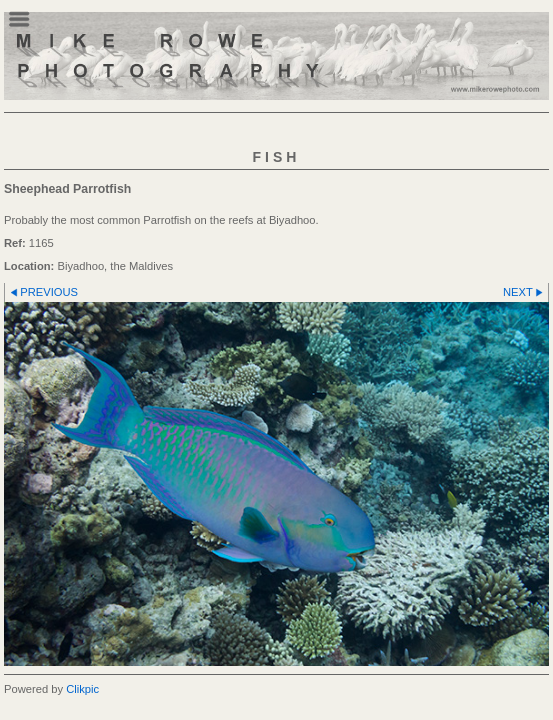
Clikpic (82, 689)
